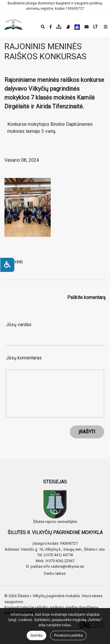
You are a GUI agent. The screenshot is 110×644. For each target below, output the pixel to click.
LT (95, 27)
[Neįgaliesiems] (7, 265)
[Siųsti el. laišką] (87, 27)
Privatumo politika (68, 635)
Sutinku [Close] (37, 635)
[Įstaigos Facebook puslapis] (51, 27)
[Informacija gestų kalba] (68, 27)
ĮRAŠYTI (87, 432)
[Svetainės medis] (59, 27)
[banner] (9, 24)
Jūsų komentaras (24, 358)
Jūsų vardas (19, 325)
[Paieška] (43, 27)
